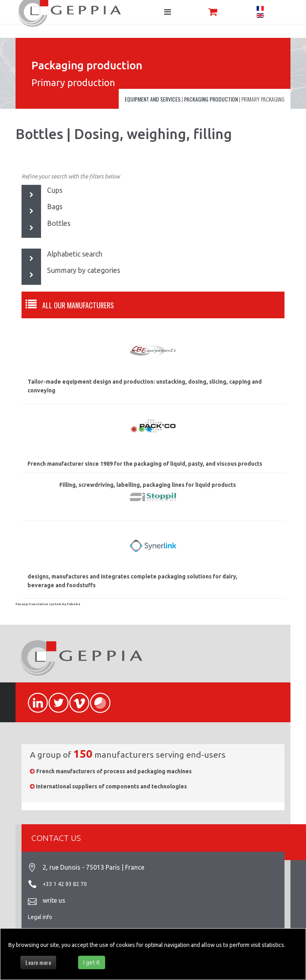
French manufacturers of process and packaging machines (114, 771)
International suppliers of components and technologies (111, 786)
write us (54, 900)
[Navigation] (168, 12)
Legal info (40, 917)
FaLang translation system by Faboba (48, 604)
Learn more (38, 962)
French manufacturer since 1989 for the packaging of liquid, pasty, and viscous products (145, 464)
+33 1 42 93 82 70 (65, 884)
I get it (92, 962)
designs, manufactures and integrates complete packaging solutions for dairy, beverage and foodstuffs (132, 581)
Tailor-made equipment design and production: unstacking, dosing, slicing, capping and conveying (145, 386)
